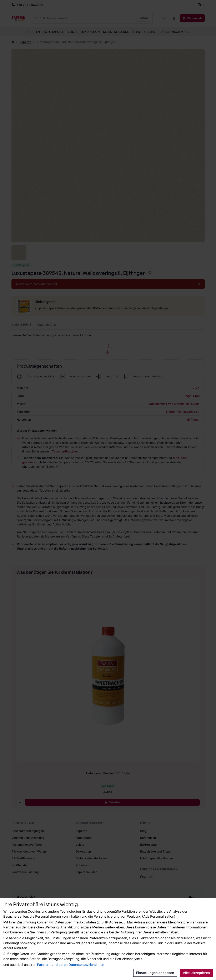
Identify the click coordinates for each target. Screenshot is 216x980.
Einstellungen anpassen (155, 973)
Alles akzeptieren (196, 973)
